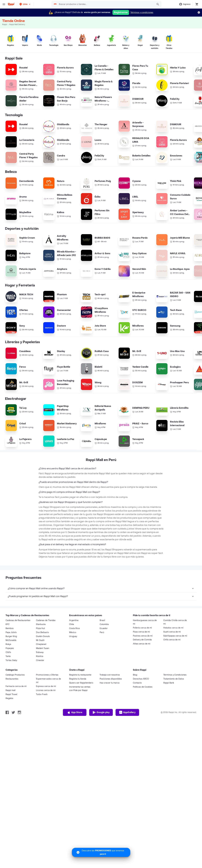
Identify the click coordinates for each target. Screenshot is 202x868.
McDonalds (11, 661)
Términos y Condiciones (175, 696)
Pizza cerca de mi (141, 653)
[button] (25, 4)
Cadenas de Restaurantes (18, 641)
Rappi (5, 24)
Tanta (8, 677)
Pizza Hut (40, 649)
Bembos (10, 649)
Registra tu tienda (78, 700)
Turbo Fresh (42, 715)
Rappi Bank (169, 704)
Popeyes (10, 669)
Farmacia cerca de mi (16, 707)
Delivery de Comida (142, 660)
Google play (101, 733)
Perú (102, 653)
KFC (7, 645)
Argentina (74, 641)
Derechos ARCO (141, 700)
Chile (72, 645)
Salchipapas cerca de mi (175, 657)
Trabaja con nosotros (110, 696)
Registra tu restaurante (80, 696)
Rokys (8, 665)
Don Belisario (42, 653)
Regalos (9, 719)
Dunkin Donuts (43, 657)
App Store (75, 733)
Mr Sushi (40, 661)
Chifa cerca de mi (172, 660)
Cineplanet (41, 665)
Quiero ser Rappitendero (81, 704)
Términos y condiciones (142, 13)
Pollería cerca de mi (142, 649)
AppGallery (127, 733)
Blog (135, 696)
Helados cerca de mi (173, 649)
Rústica (40, 677)
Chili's (8, 673)
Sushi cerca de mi (172, 653)
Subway (40, 673)
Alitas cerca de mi (142, 664)
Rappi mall (10, 711)
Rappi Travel (11, 715)
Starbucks (41, 645)
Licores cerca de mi (46, 711)
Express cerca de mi (46, 707)
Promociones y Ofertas (47, 696)
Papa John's (11, 653)
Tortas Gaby (11, 681)
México (73, 653)
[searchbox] (106, 4)
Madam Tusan (43, 669)
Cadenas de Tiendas (46, 641)
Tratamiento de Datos (174, 700)
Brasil (102, 641)
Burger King (11, 657)
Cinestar (40, 681)
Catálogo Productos (15, 696)
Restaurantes (12, 700)
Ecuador (104, 649)
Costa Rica (74, 649)
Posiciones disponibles (111, 700)
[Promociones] (101, 852)
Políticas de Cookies (143, 708)
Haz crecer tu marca (110, 704)
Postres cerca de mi (143, 657)
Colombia (104, 645)
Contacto (137, 704)
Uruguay (73, 657)
